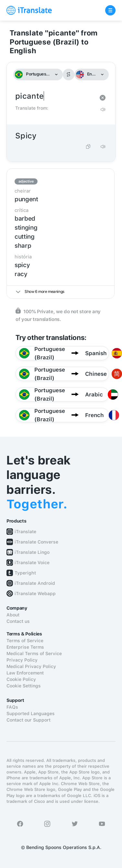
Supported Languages (31, 713)
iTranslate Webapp (35, 594)
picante (55, 96)
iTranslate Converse (36, 542)
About (13, 615)
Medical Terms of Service (34, 653)
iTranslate (25, 532)
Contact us (18, 621)
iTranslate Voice (32, 563)
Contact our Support (28, 720)
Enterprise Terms (25, 647)
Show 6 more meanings (40, 292)
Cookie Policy (21, 679)
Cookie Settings (24, 686)
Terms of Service (25, 641)
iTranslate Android (35, 583)
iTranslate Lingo (32, 552)
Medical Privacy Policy (31, 666)
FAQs (12, 707)
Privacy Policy (22, 660)
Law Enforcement (25, 673)
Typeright (25, 573)
